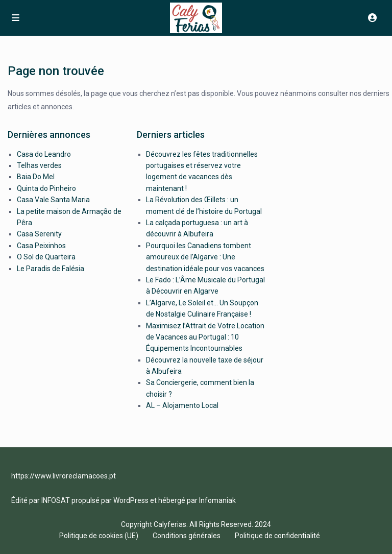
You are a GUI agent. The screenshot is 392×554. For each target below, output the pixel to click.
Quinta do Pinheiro (46, 188)
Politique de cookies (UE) (99, 536)
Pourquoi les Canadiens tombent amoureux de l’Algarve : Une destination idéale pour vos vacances (205, 257)
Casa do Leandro (44, 154)
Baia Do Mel (36, 177)
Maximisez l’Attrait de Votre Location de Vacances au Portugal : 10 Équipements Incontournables (205, 337)
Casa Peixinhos (41, 246)
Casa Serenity (39, 234)
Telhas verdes (39, 165)
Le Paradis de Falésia (51, 269)
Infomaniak (217, 500)
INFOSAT (56, 500)
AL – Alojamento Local (182, 405)
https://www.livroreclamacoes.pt (64, 476)
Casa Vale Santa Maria (53, 200)
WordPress (131, 500)
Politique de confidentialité (277, 536)
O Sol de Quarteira (46, 257)
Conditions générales (187, 536)
